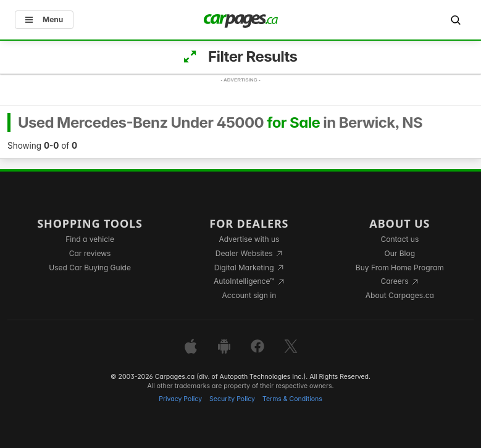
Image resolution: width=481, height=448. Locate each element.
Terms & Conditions (292, 399)
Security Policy (232, 399)
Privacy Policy (180, 399)
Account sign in (249, 295)
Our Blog (400, 253)
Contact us (399, 239)
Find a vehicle (90, 239)
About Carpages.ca (400, 295)
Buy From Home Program (400, 268)
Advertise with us (249, 239)
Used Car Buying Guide (90, 268)
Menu (44, 19)
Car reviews (90, 253)
